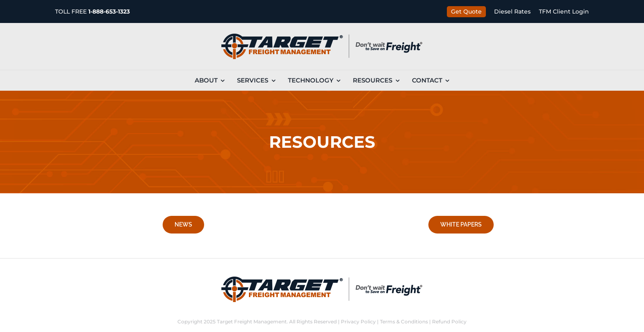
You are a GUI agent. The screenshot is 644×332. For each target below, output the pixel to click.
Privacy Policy (358, 322)
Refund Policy (449, 322)
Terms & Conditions (404, 322)
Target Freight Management (252, 322)
